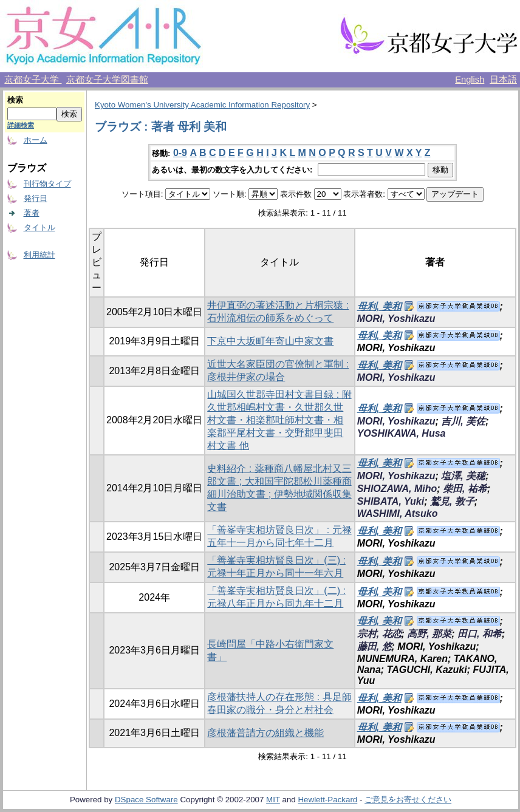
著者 (32, 213)
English (470, 80)
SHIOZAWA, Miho (397, 489)
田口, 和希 (480, 634)
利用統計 (39, 255)
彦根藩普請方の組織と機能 (265, 733)
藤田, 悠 (375, 647)
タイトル (39, 227)
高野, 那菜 (429, 634)
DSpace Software (146, 800)
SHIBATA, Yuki (391, 501)
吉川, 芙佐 (463, 421)
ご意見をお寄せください (408, 800)
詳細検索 (21, 125)
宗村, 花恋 (379, 634)
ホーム (36, 140)
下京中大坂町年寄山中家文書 (270, 341)
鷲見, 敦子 (452, 501)
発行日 (36, 198)
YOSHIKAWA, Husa (402, 433)
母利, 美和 (379, 306)
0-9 (180, 153)
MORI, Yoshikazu (396, 319)
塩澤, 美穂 (463, 476)
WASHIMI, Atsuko (398, 513)
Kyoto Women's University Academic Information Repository (202, 105)
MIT (273, 800)
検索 (15, 100)
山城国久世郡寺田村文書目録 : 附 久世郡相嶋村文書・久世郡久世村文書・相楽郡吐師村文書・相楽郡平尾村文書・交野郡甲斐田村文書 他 (279, 420)
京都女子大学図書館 (107, 80)
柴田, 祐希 (465, 489)
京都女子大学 (33, 80)
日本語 (503, 80)
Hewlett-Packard (327, 800)
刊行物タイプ (47, 184)
